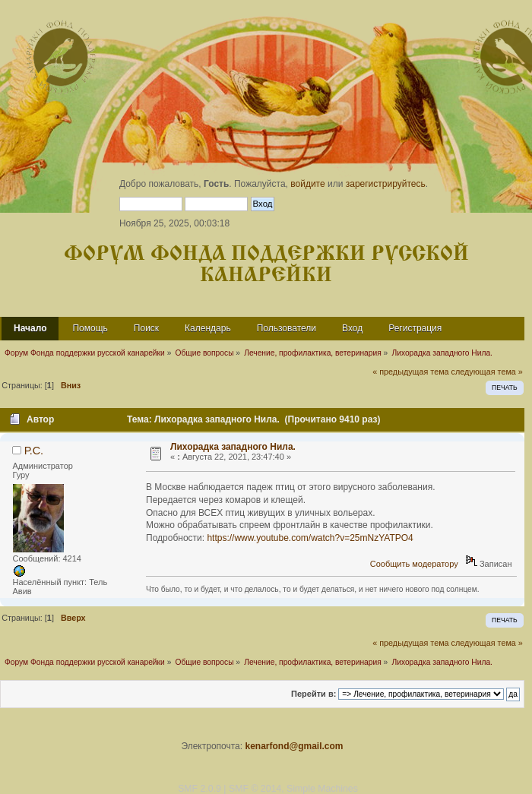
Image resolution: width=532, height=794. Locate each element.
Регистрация (415, 328)
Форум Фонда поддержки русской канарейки (266, 265)
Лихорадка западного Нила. (233, 447)
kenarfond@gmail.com (294, 746)
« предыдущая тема (410, 372)
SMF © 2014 (255, 789)
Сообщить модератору (414, 564)
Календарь (208, 328)
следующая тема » (487, 372)
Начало (30, 328)
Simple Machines (322, 789)
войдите (307, 184)
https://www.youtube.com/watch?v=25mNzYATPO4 (310, 538)
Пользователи (287, 328)
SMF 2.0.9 (199, 789)
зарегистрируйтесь (386, 184)
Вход (352, 328)
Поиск (146, 328)
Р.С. (34, 451)
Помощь (90, 328)
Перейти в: (313, 694)
